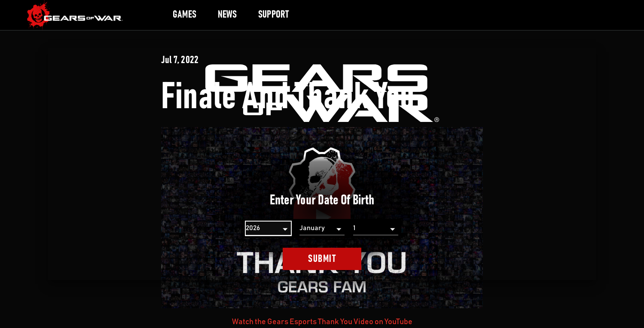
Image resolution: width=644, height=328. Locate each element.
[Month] (322, 228)
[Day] (376, 228)
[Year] (268, 228)
